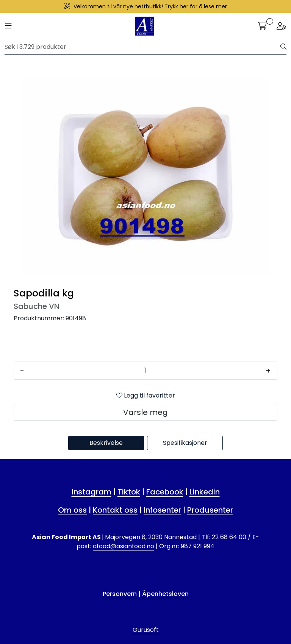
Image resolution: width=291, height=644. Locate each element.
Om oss (72, 510)
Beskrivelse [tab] (106, 443)
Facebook (165, 492)
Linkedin (205, 492)
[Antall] (145, 371)
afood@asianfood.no (124, 546)
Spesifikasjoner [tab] (185, 443)
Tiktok (129, 492)
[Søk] (143, 47)
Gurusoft (146, 630)
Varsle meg (145, 412)
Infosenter (162, 510)
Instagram (92, 492)
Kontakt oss (115, 510)
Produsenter (210, 510)
